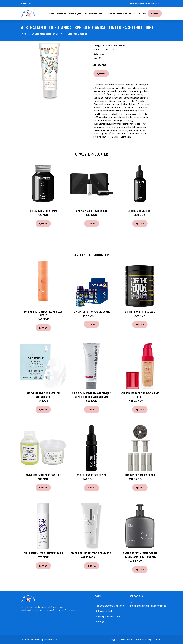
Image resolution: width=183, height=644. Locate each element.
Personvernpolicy (143, 639)
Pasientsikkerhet (94, 13)
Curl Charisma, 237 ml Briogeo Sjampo (43, 553)
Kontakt (121, 639)
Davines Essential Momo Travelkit (43, 475)
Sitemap (157, 639)
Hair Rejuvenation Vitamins (43, 211)
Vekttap (109, 45)
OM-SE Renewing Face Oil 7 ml (92, 475)
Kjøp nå (101, 73)
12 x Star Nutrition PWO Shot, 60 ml (91, 312)
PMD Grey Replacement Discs (140, 475)
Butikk (155, 13)
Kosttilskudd (120, 45)
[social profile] (34, 3)
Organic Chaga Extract (140, 211)
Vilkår (130, 639)
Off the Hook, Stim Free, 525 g (140, 312)
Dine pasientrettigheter (121, 13)
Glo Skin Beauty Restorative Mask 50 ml (91, 553)
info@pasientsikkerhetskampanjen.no (145, 3)
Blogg (142, 13)
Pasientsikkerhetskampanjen (65, 13)
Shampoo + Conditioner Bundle (92, 211)
